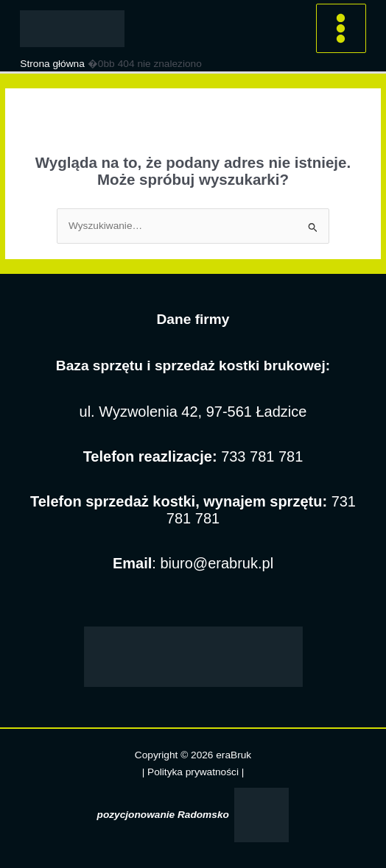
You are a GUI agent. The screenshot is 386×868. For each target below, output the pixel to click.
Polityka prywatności (194, 772)
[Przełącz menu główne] (341, 29)
